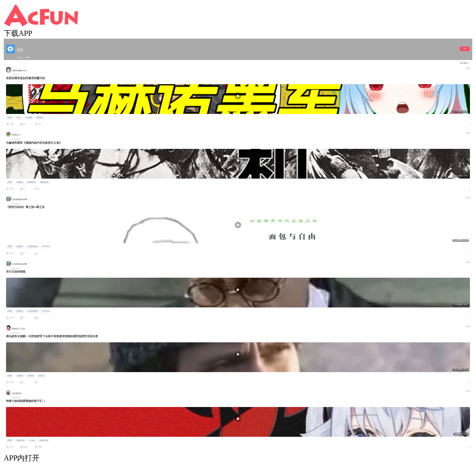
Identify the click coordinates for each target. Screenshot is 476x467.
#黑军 (10, 118)
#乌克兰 (41, 376)
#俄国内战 (44, 182)
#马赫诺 (29, 118)
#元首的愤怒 (33, 311)
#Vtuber (32, 440)
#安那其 (40, 118)
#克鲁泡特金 (33, 247)
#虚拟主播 (44, 440)
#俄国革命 (32, 182)
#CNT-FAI (46, 247)
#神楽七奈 (20, 440)
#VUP (19, 118)
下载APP (18, 33)
